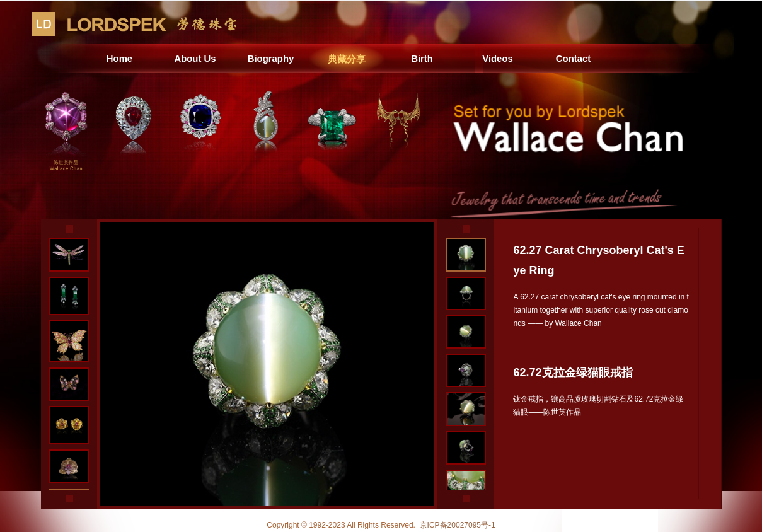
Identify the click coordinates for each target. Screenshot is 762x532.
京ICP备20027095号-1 (458, 525)
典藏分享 (347, 58)
